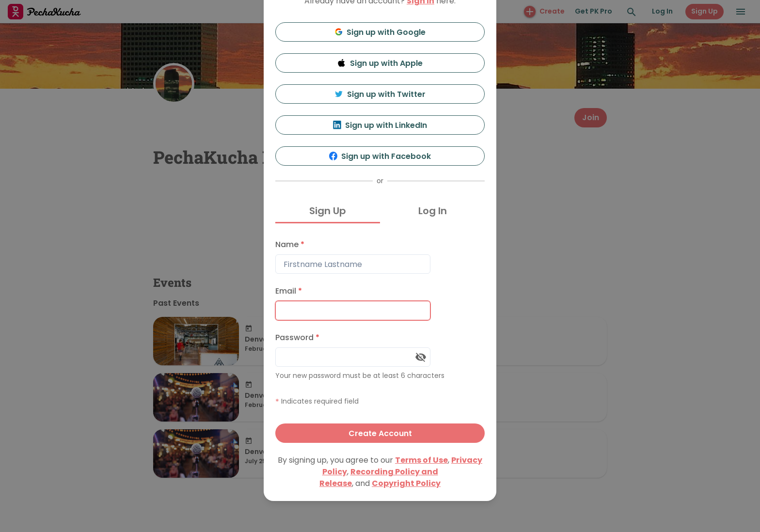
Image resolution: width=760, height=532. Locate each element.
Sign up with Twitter (380, 94)
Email (289, 291)
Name (290, 244)
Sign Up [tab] (328, 211)
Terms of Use (421, 460)
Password (297, 337)
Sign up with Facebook (380, 156)
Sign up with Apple (380, 63)
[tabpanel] (380, 339)
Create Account (380, 433)
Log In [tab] (433, 211)
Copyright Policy (406, 483)
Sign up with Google (380, 32)
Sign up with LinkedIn (380, 125)
